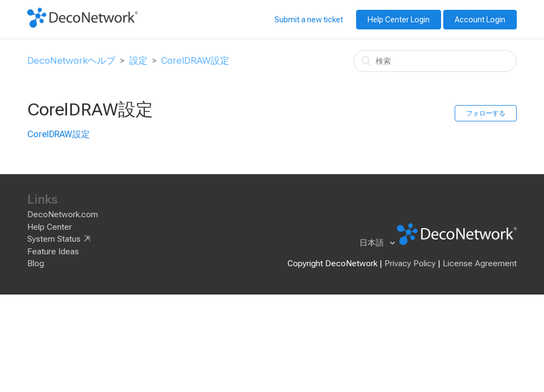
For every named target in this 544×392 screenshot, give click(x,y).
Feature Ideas (53, 252)
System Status (54, 239)
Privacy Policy (410, 264)
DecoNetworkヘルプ (71, 60)
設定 (138, 60)
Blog (36, 264)
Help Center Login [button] (399, 20)
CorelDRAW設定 (195, 60)
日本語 (373, 243)
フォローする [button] (486, 113)
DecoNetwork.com (63, 215)
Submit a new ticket (309, 20)
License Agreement (480, 264)
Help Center (50, 227)
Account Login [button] (480, 20)
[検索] (435, 61)
